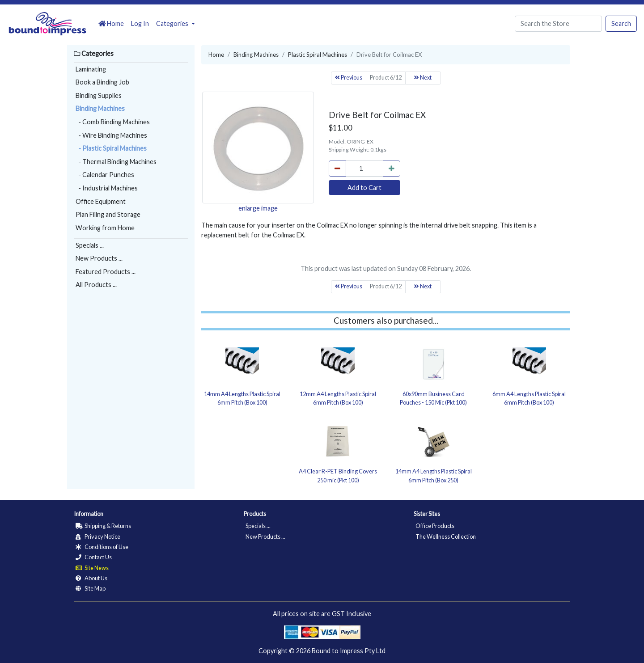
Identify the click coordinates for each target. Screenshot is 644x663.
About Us (91, 578)
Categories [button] (173, 23)
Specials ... (90, 245)
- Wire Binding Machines (111, 135)
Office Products (435, 526)
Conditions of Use (102, 547)
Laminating (91, 69)
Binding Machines (100, 108)
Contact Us (94, 557)
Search (621, 23)
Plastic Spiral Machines (318, 55)
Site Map (91, 588)
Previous (349, 78)
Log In (140, 23)
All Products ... (96, 285)
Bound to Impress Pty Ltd (349, 651)
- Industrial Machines (107, 188)
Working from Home (105, 228)
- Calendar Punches (105, 175)
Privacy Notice (98, 536)
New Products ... (99, 258)
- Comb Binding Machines (113, 122)
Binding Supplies (99, 95)
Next (423, 78)
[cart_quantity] (364, 169)
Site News (92, 568)
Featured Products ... (106, 272)
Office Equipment (101, 201)
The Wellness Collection (446, 536)
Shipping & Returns (103, 526)
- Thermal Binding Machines (116, 162)
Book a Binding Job (102, 82)
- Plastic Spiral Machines (111, 148)
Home (111, 23)
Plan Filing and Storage (108, 214)
